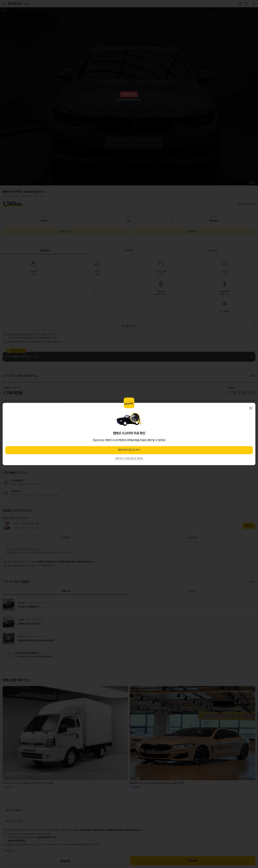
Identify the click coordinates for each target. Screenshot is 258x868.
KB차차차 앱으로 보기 (129, 450)
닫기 (251, 408)
